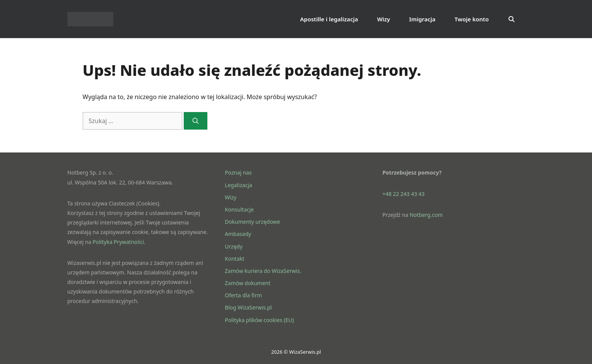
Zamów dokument (248, 283)
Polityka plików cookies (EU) (259, 320)
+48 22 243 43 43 (403, 194)
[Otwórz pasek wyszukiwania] (511, 19)
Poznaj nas (238, 172)
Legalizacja (239, 185)
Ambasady (238, 234)
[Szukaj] (196, 121)
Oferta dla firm (243, 295)
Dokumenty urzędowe (253, 222)
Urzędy (234, 246)
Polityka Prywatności (118, 242)
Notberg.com (426, 215)
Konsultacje (239, 209)
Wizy (383, 19)
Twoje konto (472, 19)
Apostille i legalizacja (329, 19)
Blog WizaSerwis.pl (248, 307)
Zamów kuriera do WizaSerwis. (263, 271)
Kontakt (235, 259)
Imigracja (422, 19)
